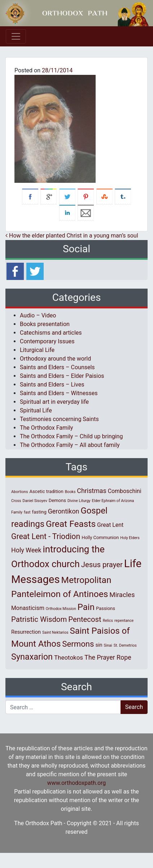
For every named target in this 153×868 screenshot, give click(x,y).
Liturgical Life (37, 350)
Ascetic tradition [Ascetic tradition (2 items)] (46, 491)
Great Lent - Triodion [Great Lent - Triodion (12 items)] (46, 536)
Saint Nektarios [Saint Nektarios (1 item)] (55, 632)
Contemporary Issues (47, 341)
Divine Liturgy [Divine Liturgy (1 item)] (79, 501)
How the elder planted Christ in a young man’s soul (72, 236)
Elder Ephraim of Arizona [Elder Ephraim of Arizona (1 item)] (113, 501)
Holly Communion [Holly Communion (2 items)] (100, 537)
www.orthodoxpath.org (77, 783)
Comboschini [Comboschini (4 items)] (125, 491)
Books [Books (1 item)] (70, 492)
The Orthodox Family (46, 428)
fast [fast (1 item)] (27, 512)
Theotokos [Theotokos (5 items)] (69, 657)
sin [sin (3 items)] (99, 645)
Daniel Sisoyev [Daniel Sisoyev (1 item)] (35, 501)
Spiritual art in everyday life (54, 402)
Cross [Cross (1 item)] (16, 501)
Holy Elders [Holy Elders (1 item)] (130, 538)
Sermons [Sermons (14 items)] (78, 644)
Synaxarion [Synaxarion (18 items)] (32, 657)
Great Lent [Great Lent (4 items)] (110, 525)
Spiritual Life (36, 410)
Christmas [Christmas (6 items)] (91, 491)
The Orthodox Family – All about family (70, 445)
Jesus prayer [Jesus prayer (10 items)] (102, 565)
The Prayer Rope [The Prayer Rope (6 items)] (108, 657)
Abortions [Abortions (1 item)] (19, 492)
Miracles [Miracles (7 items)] (122, 595)
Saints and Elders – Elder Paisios (62, 376)
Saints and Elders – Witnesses (59, 393)
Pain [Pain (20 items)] (86, 607)
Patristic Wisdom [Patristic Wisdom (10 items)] (39, 619)
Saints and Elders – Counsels (57, 367)
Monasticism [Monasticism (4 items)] (28, 608)
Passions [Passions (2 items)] (106, 608)
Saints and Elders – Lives (52, 385)
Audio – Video (38, 315)
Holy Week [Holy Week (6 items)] (26, 550)
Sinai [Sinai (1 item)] (108, 645)
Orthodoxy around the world (55, 359)
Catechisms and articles (51, 333)
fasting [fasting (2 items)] (39, 512)
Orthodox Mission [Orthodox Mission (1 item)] (61, 609)
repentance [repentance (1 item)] (124, 621)
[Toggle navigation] (16, 36)
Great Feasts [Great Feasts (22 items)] (71, 524)
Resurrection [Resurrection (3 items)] (26, 632)
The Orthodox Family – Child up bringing (71, 436)
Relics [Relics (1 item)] (108, 621)
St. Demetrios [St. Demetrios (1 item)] (125, 645)
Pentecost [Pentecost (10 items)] (85, 619)
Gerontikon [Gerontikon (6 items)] (64, 511)
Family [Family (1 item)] (17, 512)
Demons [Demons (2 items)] (57, 500)
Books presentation (45, 324)
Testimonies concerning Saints (59, 419)
